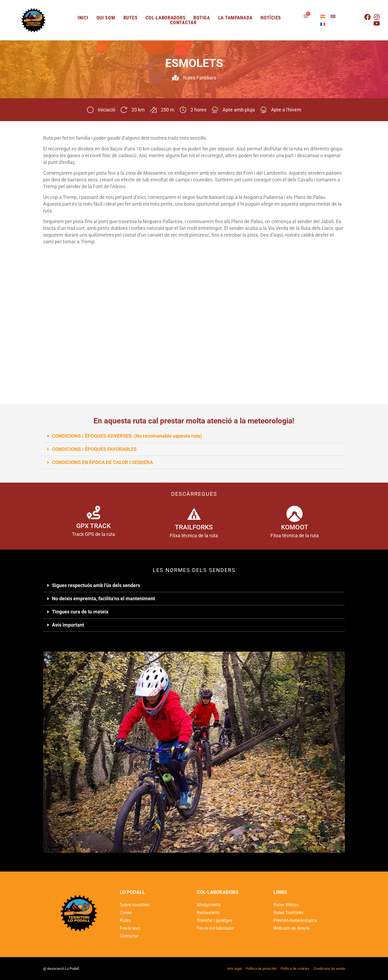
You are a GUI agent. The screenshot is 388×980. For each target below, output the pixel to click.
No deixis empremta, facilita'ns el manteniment (103, 598)
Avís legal (234, 969)
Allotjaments (209, 905)
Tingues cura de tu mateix (80, 612)
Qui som (106, 18)
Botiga (202, 18)
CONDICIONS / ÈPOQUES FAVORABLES (94, 449)
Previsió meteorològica (295, 920)
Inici (83, 18)
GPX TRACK (93, 526)
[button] (194, 436)
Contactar (183, 23)
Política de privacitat (261, 969)
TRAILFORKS (194, 527)
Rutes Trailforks (288, 913)
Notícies (271, 18)
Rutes (131, 18)
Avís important (68, 625)
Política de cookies (295, 969)
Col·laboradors (165, 18)
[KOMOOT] (295, 514)
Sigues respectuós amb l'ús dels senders (96, 585)
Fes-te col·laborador (215, 928)
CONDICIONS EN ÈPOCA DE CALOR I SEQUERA (103, 462)
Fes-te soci (130, 928)
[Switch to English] (333, 16)
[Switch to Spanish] (323, 16)
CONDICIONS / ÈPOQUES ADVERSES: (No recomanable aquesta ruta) (127, 436)
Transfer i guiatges (214, 920)
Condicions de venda (329, 969)
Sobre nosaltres (135, 905)
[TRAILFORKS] (194, 514)
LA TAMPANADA (235, 18)
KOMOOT (295, 527)
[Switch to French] (323, 24)
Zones (126, 913)
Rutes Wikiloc (286, 905)
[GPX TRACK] (93, 512)
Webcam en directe (292, 928)
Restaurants (208, 913)
